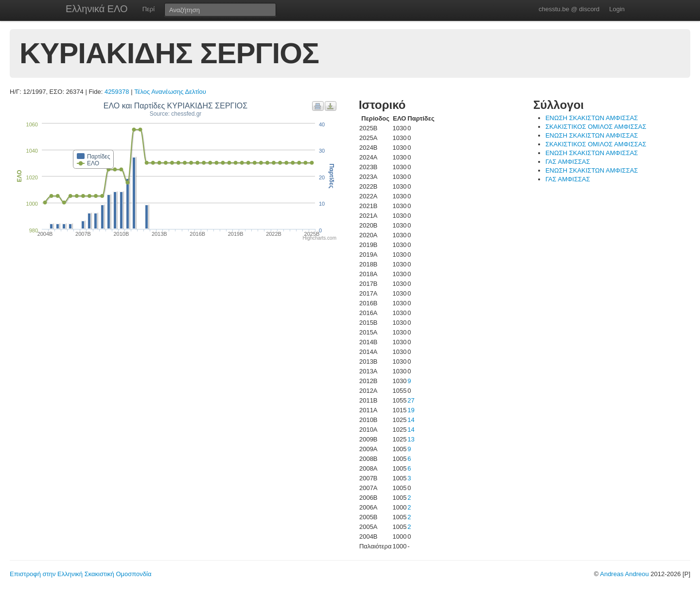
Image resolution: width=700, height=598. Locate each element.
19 (411, 410)
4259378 (117, 92)
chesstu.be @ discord (569, 9)
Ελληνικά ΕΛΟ (97, 9)
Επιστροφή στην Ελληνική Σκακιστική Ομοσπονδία (80, 574)
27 (411, 400)
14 (411, 420)
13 (411, 439)
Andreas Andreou (624, 574)
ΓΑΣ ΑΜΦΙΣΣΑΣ (568, 162)
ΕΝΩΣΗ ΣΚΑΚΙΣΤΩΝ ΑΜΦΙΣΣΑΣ (592, 118)
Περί (149, 9)
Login (617, 9)
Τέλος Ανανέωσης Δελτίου (170, 92)
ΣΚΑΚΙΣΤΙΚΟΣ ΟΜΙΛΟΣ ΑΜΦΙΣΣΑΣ (596, 127)
